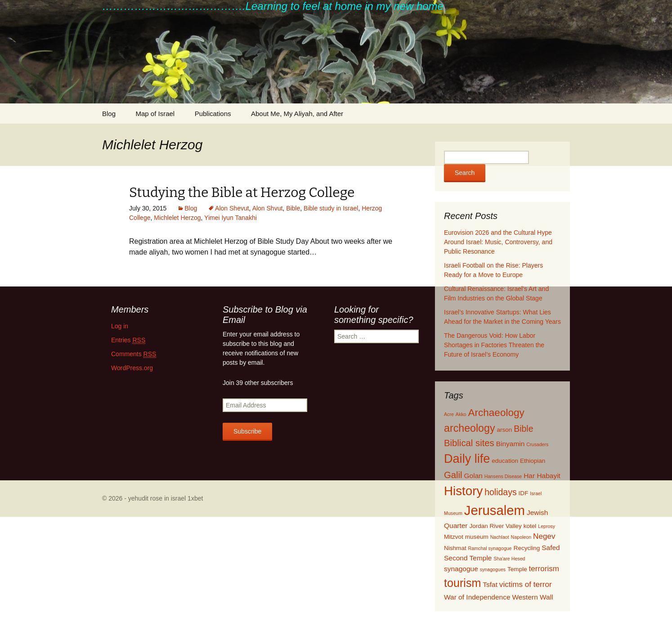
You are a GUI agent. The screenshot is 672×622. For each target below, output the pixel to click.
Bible (293, 208)
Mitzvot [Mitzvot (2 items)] (454, 537)
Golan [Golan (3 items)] (473, 476)
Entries (128, 340)
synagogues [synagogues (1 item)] (493, 569)
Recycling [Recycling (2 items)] (527, 548)
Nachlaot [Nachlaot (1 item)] (500, 537)
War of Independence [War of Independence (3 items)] (477, 597)
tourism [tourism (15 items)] (462, 583)
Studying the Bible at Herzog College (242, 192)
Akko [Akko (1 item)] (461, 414)
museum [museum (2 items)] (477, 537)
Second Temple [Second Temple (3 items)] (468, 558)
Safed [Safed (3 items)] (551, 548)
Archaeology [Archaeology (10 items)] (496, 413)
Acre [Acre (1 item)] (449, 414)
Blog (109, 114)
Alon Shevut (232, 208)
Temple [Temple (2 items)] (517, 569)
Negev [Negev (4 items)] (544, 536)
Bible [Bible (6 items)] (523, 429)
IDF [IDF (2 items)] (524, 493)
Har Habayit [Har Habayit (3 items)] (542, 476)
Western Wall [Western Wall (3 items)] (532, 597)
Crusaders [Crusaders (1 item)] (537, 444)
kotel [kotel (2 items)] (530, 526)
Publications (213, 114)
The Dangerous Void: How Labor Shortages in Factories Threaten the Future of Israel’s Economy (494, 345)
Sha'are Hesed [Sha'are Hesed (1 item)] (509, 559)
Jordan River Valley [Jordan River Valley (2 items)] (495, 526)
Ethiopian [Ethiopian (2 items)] (533, 461)
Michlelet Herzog (177, 218)
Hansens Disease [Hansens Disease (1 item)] (503, 476)
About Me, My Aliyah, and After (297, 114)
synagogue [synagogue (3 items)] (461, 569)
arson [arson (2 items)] (504, 430)
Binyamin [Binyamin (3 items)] (511, 444)
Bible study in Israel (331, 208)
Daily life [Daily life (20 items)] (467, 459)
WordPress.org (132, 368)
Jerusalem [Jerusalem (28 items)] (495, 510)
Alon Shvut (268, 208)
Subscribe (247, 431)
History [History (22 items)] (463, 491)
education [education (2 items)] (505, 461)
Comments (134, 354)
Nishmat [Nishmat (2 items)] (455, 548)
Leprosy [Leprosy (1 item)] (547, 526)
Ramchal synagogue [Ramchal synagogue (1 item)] (490, 548)
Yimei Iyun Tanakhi (231, 218)
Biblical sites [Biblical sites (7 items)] (469, 443)
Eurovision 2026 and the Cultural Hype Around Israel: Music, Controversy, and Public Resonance (498, 242)
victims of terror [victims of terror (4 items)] (526, 584)
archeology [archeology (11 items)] (470, 428)
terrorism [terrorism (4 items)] (544, 569)
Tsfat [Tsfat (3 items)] (490, 584)
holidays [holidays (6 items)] (501, 492)
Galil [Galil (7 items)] (453, 475)
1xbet (195, 498)
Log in (120, 326)
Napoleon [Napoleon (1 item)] (521, 537)
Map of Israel (155, 114)
